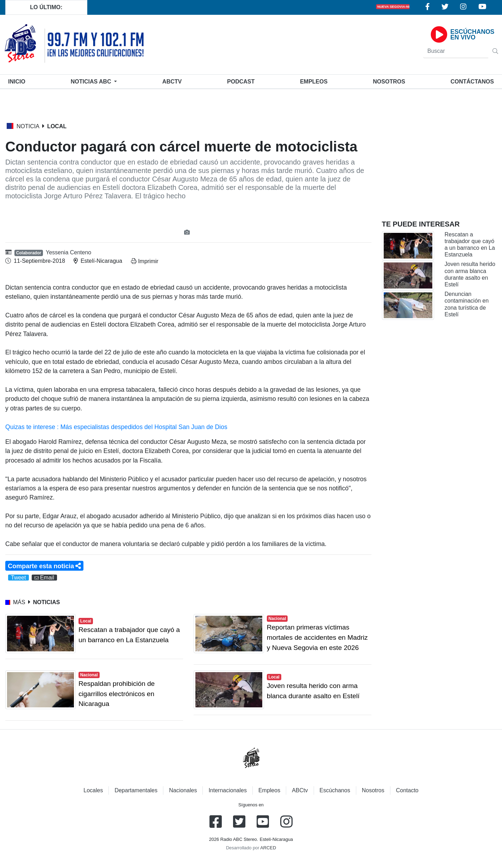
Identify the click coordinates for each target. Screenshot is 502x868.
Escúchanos (335, 790)
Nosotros (389, 82)
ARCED (268, 848)
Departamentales (136, 790)
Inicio (18, 81)
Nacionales (183, 790)
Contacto (407, 790)
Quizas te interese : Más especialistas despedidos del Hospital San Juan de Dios (116, 427)
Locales (93, 790)
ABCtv (172, 82)
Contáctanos (472, 82)
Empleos (269, 790)
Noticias (92, 82)
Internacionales (228, 790)
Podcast (241, 82)
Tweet (18, 578)
